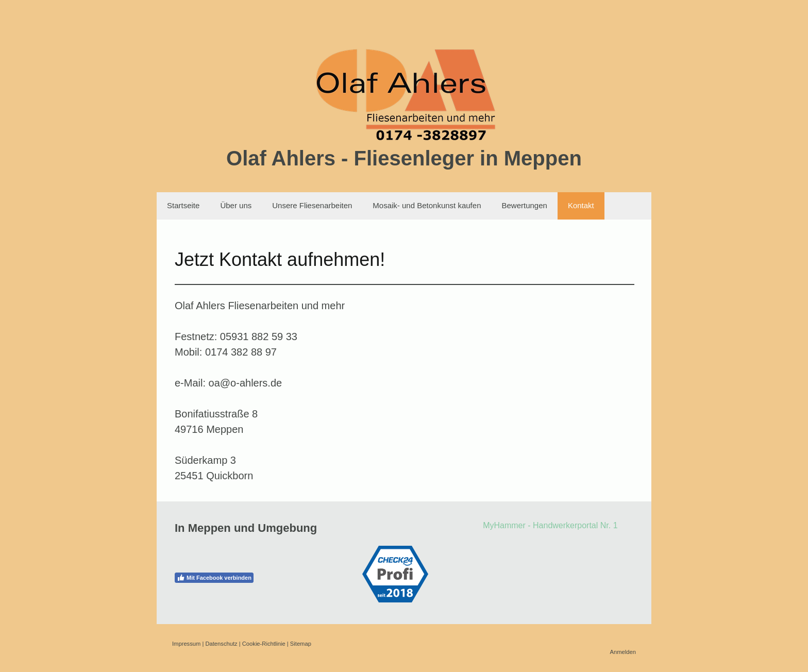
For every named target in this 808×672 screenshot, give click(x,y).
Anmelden (623, 652)
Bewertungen (524, 205)
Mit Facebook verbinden (214, 578)
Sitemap (301, 644)
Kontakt (581, 205)
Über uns (236, 205)
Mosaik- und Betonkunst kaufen (427, 205)
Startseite (183, 205)
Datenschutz (221, 644)
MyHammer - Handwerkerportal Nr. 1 (550, 525)
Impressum (186, 644)
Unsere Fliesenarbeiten (312, 205)
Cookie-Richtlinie (264, 644)
